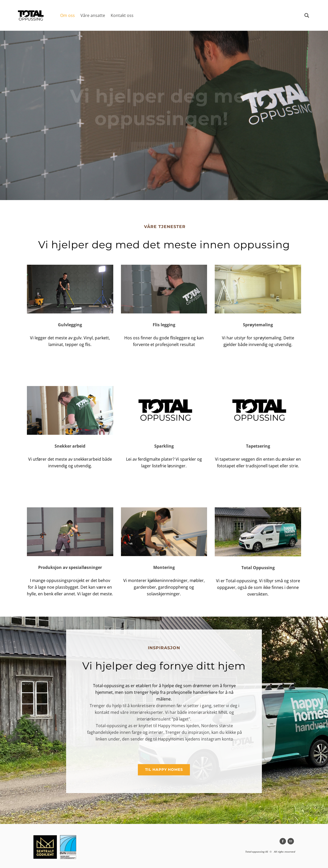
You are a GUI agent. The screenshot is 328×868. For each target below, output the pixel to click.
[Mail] (291, 841)
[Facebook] (283, 841)
